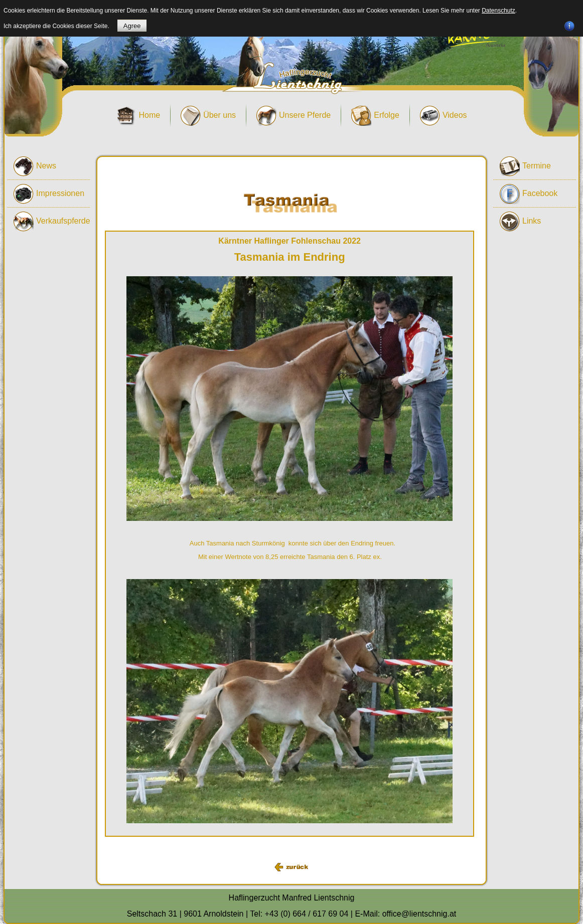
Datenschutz (498, 11)
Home (138, 116)
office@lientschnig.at (419, 914)
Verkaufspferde (52, 222)
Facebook (529, 194)
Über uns (208, 116)
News (35, 166)
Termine (525, 166)
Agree (132, 26)
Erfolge (375, 116)
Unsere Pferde (294, 116)
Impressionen (49, 194)
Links (520, 222)
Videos (444, 116)
